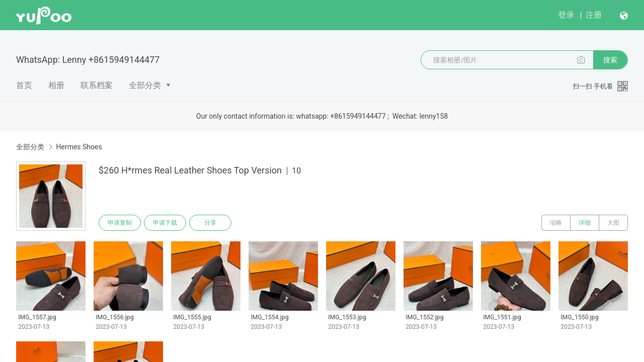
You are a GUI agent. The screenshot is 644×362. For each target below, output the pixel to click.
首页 (24, 85)
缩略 (556, 223)
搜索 (610, 60)
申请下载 (165, 223)
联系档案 (97, 85)
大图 (613, 223)
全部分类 (145, 85)
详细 (585, 223)
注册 (594, 15)
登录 (566, 15)
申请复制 (120, 223)
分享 (210, 223)
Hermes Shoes (79, 147)
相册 (56, 85)
